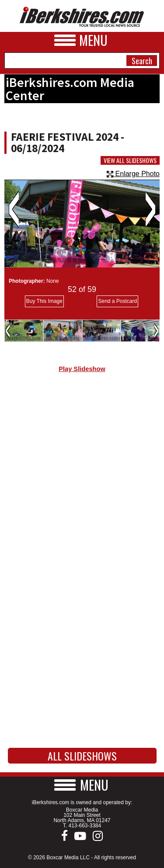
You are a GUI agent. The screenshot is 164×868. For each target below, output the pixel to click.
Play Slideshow (82, 369)
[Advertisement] (82, 474)
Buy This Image (44, 301)
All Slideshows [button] (82, 756)
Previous (14, 209)
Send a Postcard (117, 301)
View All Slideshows (130, 160)
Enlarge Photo (133, 174)
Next (150, 209)
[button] (82, 785)
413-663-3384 (85, 826)
